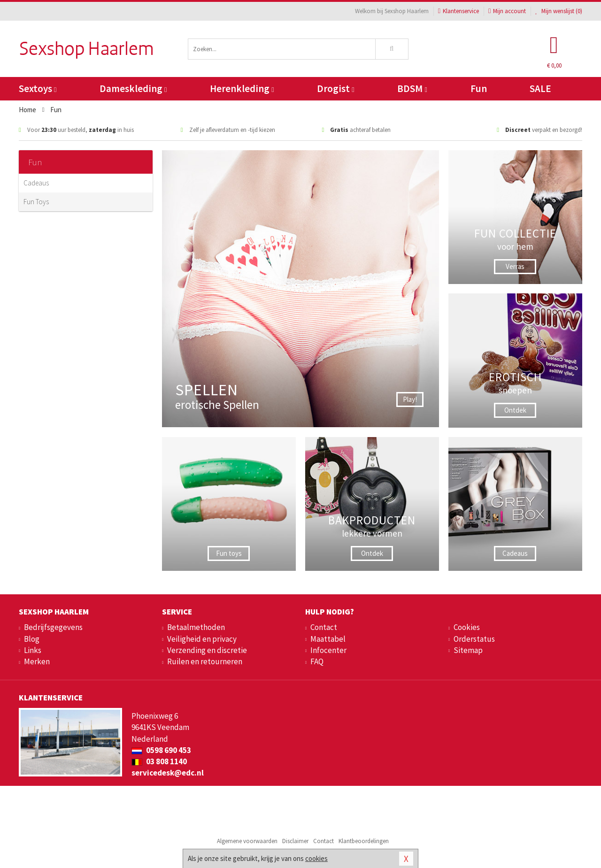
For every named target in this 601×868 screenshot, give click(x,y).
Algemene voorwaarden (247, 841)
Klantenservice (458, 11)
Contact (324, 627)
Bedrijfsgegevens (53, 627)
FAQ (317, 661)
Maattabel (328, 639)
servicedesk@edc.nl (168, 773)
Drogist (335, 88)
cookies (316, 858)
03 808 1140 (159, 761)
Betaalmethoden (196, 627)
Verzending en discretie (207, 650)
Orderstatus (474, 639)
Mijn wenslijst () (559, 11)
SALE (540, 88)
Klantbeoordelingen (364, 841)
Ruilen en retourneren (205, 661)
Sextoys (38, 88)
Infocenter (328, 650)
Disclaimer (295, 841)
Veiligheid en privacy (202, 639)
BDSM (412, 88)
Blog (32, 639)
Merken (37, 661)
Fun (479, 88)
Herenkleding (242, 88)
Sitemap (468, 650)
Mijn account (507, 11)
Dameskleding (133, 88)
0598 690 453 (161, 750)
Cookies (467, 627)
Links (33, 650)
